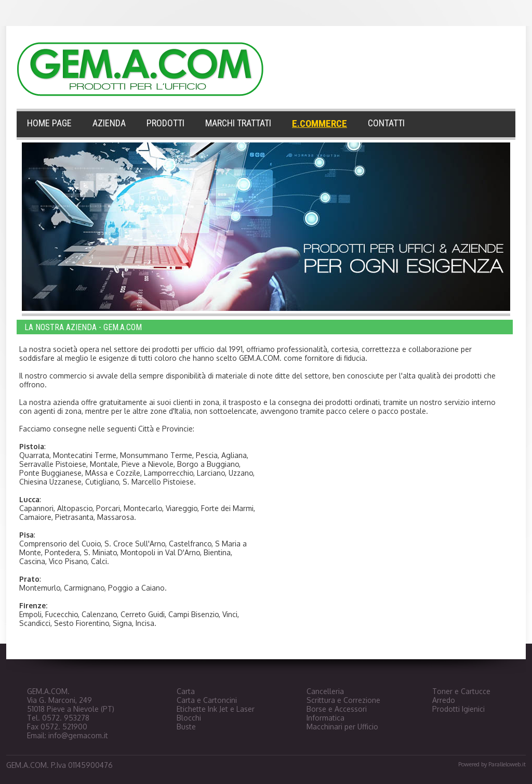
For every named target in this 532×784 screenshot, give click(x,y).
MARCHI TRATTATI (238, 123)
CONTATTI (386, 123)
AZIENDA (109, 123)
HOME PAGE (49, 123)
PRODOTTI (165, 123)
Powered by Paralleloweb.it (492, 764)
